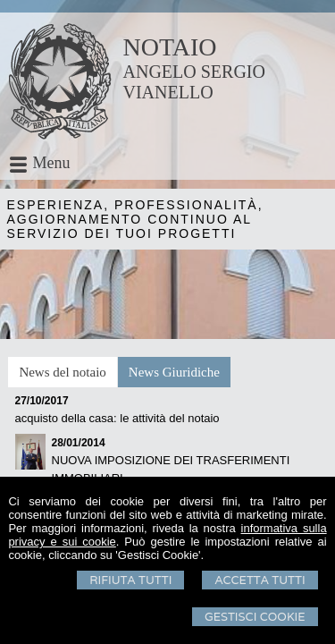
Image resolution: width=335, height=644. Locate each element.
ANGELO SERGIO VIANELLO (194, 82)
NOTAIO (170, 47)
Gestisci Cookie (255, 617)
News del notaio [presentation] (62, 372)
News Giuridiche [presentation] (174, 372)
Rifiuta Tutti (130, 580)
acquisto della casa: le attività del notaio (117, 418)
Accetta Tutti (260, 580)
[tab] (62, 372)
